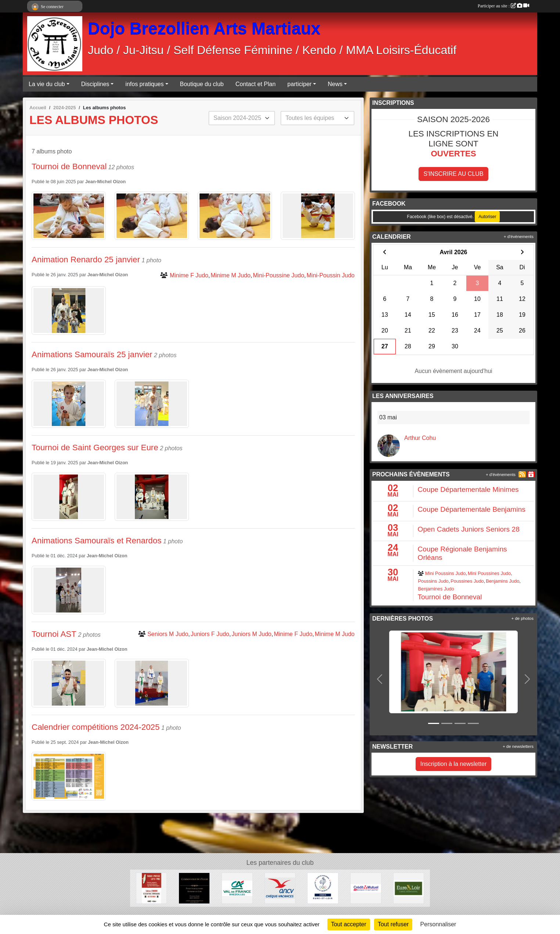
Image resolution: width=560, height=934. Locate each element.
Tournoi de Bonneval (69, 166)
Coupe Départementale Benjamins (472, 509)
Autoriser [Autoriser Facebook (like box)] (487, 217)
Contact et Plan (256, 84)
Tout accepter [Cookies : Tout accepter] (349, 924)
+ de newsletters (518, 746)
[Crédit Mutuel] (366, 888)
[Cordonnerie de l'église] (194, 888)
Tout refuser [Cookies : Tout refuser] (393, 924)
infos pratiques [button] (144, 84)
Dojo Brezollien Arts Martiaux (204, 29)
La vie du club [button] (47, 84)
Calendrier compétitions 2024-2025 (96, 727)
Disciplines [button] (95, 84)
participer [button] (299, 84)
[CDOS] (323, 888)
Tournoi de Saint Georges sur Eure (95, 448)
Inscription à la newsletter (454, 764)
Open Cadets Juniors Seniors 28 (469, 529)
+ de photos (523, 618)
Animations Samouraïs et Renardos (96, 541)
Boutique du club (202, 84)
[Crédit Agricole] (237, 888)
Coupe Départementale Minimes (468, 489)
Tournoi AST (54, 634)
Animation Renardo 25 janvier (86, 260)
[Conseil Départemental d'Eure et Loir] (409, 888)
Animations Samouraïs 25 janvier (92, 354)
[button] (380, 679)
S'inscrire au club (453, 174)
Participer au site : (503, 6)
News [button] (335, 84)
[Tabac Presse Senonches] (152, 888)
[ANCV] (280, 888)
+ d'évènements (519, 237)
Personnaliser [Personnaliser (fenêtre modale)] (438, 924)
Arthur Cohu (420, 438)
